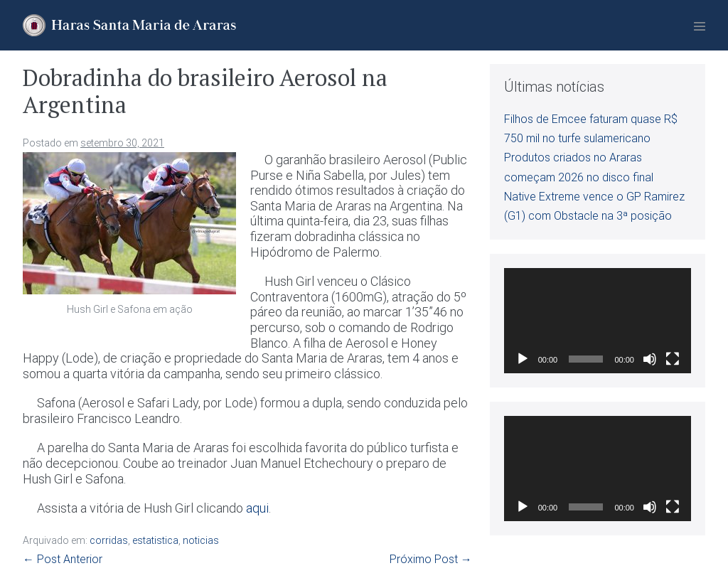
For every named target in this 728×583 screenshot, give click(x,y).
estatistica (155, 540)
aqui (257, 508)
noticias (201, 540)
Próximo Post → (431, 559)
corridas (109, 540)
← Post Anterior (63, 559)
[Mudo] (650, 359)
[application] (598, 321)
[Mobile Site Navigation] (700, 26)
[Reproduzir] (523, 359)
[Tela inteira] (673, 359)
